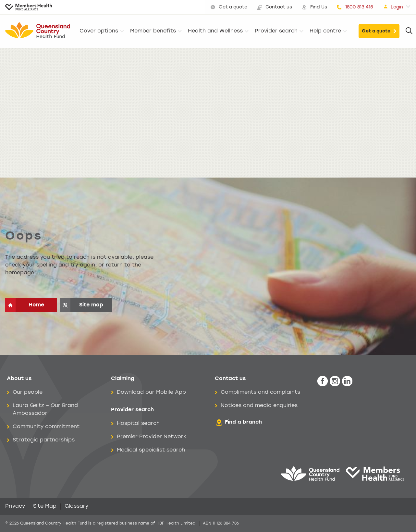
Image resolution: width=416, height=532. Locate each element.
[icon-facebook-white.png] (323, 381)
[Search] (409, 31)
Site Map (45, 506)
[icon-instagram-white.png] (335, 381)
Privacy (15, 506)
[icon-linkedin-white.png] (347, 381)
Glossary (76, 506)
